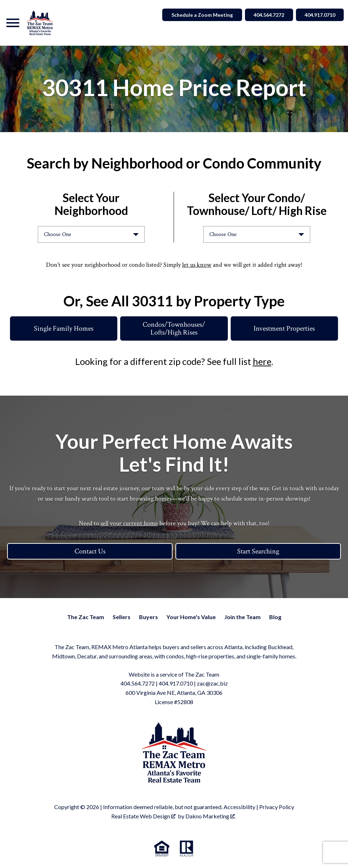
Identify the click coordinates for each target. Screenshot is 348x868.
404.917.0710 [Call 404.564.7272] (319, 15)
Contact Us (90, 551)
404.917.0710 (176, 683)
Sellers (122, 617)
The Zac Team (86, 617)
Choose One (58, 234)
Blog (275, 617)
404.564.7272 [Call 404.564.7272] (267, 15)
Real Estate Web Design (143, 816)
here (262, 361)
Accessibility (239, 807)
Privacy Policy (277, 807)
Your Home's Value (191, 617)
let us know (197, 265)
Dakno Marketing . (211, 816)
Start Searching (258, 551)
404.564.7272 (138, 683)
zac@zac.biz (212, 683)
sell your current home (129, 523)
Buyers (149, 617)
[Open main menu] (13, 23)
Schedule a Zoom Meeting (200, 15)
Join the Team (242, 617)
